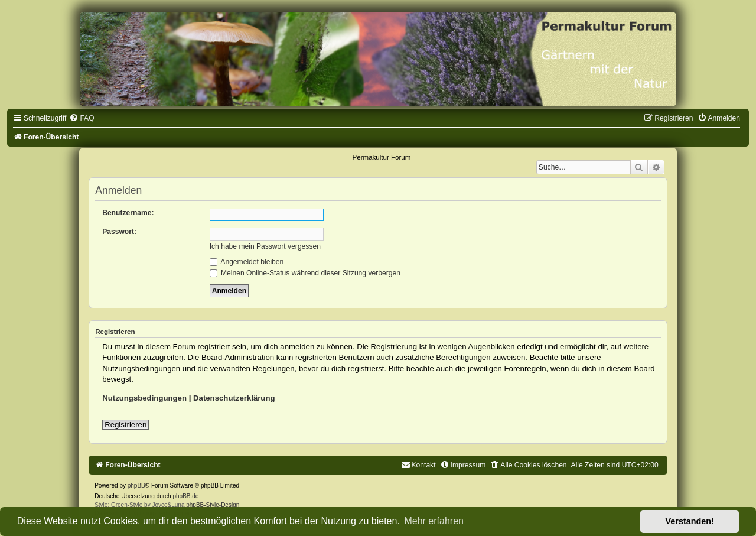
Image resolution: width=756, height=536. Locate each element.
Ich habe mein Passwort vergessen (265, 246)
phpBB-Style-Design (213, 505)
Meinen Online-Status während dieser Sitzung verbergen (305, 273)
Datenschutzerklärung (234, 398)
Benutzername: (128, 213)
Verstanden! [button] (690, 521)
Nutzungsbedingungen (144, 398)
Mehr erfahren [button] (434, 521)
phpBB (136, 485)
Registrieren (126, 425)
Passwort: (119, 232)
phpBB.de (185, 496)
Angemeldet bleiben (247, 262)
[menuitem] (82, 118)
